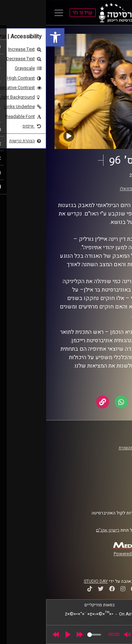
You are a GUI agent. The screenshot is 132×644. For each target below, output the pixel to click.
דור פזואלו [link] (83, 189)
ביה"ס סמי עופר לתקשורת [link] (96, 448)
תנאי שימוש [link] (109, 483)
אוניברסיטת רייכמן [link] (102, 455)
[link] (9, 37)
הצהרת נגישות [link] (107, 489)
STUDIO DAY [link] (50, 581)
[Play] (22, 634)
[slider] (48, 635)
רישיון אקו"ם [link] (62, 530)
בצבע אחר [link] (96, 182)
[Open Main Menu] (13, 13)
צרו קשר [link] (112, 496)
